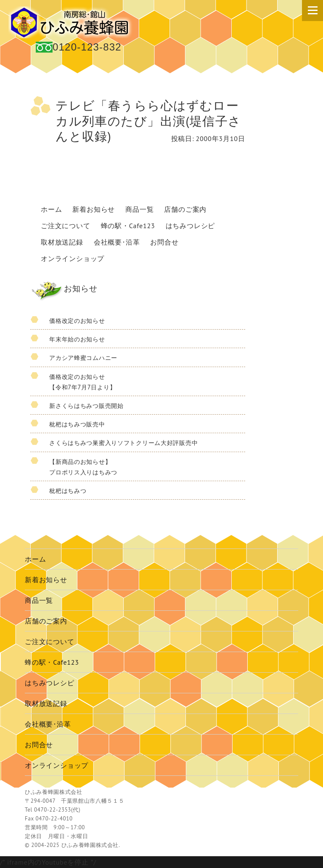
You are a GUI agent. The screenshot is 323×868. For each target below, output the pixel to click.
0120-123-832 (87, 47)
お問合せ (164, 242)
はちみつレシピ (191, 226)
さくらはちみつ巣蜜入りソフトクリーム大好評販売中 (123, 443)
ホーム (51, 209)
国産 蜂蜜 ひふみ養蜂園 (71, 22)
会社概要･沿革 (117, 242)
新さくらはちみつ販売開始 (86, 406)
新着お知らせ (94, 209)
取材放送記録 (62, 242)
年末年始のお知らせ (77, 339)
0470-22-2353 (53, 810)
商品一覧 (139, 209)
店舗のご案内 (185, 209)
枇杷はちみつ (68, 491)
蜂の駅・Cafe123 (128, 226)
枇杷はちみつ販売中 (77, 424)
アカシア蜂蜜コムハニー (83, 358)
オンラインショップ (73, 258)
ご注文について (66, 226)
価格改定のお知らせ (77, 321)
